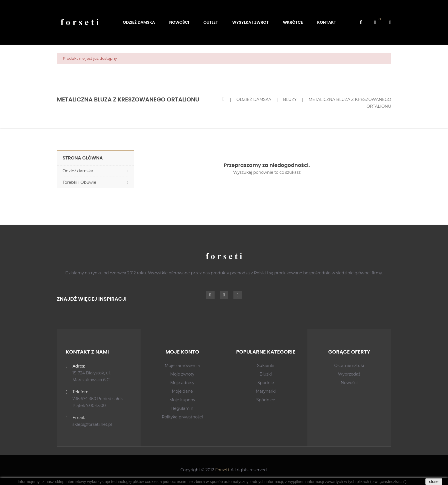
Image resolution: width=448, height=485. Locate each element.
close (434, 482)
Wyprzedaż (349, 374)
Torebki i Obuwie (79, 182)
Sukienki (266, 366)
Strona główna (83, 158)
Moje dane (182, 391)
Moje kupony (182, 400)
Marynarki (266, 391)
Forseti (222, 470)
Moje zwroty (182, 374)
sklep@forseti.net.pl (92, 424)
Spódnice (266, 400)
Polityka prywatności (182, 417)
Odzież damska (78, 171)
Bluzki (266, 374)
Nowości (349, 383)
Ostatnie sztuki (349, 366)
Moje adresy (182, 383)
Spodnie (266, 383)
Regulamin (182, 408)
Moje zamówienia (182, 366)
